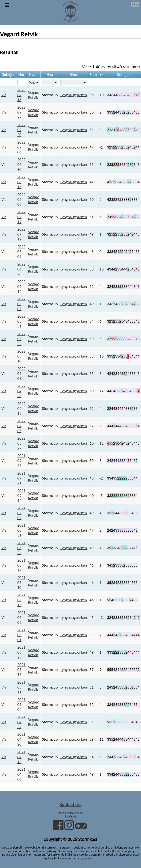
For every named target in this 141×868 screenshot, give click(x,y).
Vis (4, 95)
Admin (135, 4)
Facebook (70, 816)
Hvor (74, 75)
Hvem (34, 75)
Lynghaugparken (74, 95)
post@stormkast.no (70, 813)
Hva (50, 75)
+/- (102, 75)
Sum (93, 75)
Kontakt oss (70, 804)
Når (22, 75)
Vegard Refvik (34, 95)
